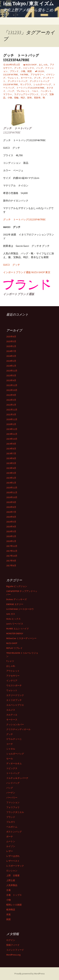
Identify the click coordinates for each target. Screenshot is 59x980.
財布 (30, 98)
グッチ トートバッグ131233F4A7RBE (21, 58)
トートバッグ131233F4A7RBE (30, 88)
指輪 (16, 98)
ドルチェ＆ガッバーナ (17, 778)
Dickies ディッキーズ (17, 599)
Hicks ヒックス (13, 619)
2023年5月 (11, 375)
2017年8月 (11, 566)
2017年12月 (12, 546)
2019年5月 (11, 463)
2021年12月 (12, 410)
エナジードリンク (15, 695)
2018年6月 (11, 517)
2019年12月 (12, 429)
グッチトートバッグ (17, 81)
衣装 (8, 914)
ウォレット (13, 78)
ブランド (14, 71)
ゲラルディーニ (14, 739)
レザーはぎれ (13, 856)
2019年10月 (12, 439)
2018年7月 (11, 512)
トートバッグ (13, 773)
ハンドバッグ (13, 783)
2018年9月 (11, 502)
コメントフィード (15, 950)
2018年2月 (11, 536)
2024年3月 (11, 356)
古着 (8, 890)
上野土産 (11, 880)
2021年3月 (11, 414)
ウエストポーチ (14, 685)
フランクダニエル (15, 812)
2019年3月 (11, 473)
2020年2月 (11, 424)
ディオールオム (14, 763)
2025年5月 (11, 341)
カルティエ (12, 715)
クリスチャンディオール (18, 729)
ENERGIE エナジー (15, 604)
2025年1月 (11, 346)
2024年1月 (11, 366)
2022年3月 (11, 400)
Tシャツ (10, 661)
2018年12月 (12, 488)
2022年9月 (11, 395)
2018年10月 (12, 497)
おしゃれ (43, 65)
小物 (23, 71)
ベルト (35, 91)
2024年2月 (11, 361)
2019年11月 (12, 434)
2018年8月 (11, 507)
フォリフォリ (13, 807)
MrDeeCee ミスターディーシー (21, 638)
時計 (23, 98)
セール (10, 759)
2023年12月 (12, 371)
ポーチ (10, 836)
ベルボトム (12, 827)
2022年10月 (12, 390)
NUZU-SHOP (31, 65)
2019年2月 (11, 478)
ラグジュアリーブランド (26, 94)
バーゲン (11, 793)
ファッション (13, 802)
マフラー (8, 94)
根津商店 (11, 910)
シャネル (11, 749)
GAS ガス (11, 614)
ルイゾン (11, 846)
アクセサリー (37, 75)
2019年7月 (11, 453)
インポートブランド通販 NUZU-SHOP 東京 (27, 272)
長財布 (37, 98)
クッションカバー (15, 724)
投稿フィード (13, 945)
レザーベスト (13, 861)
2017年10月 (12, 556)
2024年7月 (11, 351)
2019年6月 (11, 458)
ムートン (11, 841)
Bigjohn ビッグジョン (17, 586)
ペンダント (46, 91)
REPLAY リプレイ (14, 648)
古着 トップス (14, 895)
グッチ (17, 68)
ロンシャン (12, 871)
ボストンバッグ (14, 832)
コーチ (10, 744)
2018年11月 (12, 492)
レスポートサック (15, 866)
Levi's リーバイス (15, 624)
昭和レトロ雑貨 (14, 905)
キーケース (26, 78)
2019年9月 (11, 444)
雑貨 (30, 71)
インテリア (12, 681)
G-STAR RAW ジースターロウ (20, 609)
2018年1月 (11, 541)
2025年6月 (11, 337)
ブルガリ (11, 822)
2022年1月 (11, 405)
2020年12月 (12, 419)
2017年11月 (12, 551)
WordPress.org (13, 955)
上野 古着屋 (13, 875)
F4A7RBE (24, 75)
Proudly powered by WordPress (30, 974)
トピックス (28, 68)
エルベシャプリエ (15, 705)
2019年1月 (11, 483)
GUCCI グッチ (12, 265)
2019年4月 (11, 468)
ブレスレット (23, 91)
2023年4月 (11, 380)
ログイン (11, 940)
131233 (41, 71)
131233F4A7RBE (11, 75)
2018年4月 (11, 527)
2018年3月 (11, 531)
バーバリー (12, 798)
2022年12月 (12, 385)
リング (44, 94)
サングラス (26, 84)
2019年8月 (11, 449)
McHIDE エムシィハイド (18, 629)
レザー (10, 851)
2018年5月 (11, 522)
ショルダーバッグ (42, 84)
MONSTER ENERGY (15, 633)
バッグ (39, 68)
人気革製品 (12, 885)
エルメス (11, 710)
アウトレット (13, 671)
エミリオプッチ (14, 700)
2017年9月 (11, 561)
